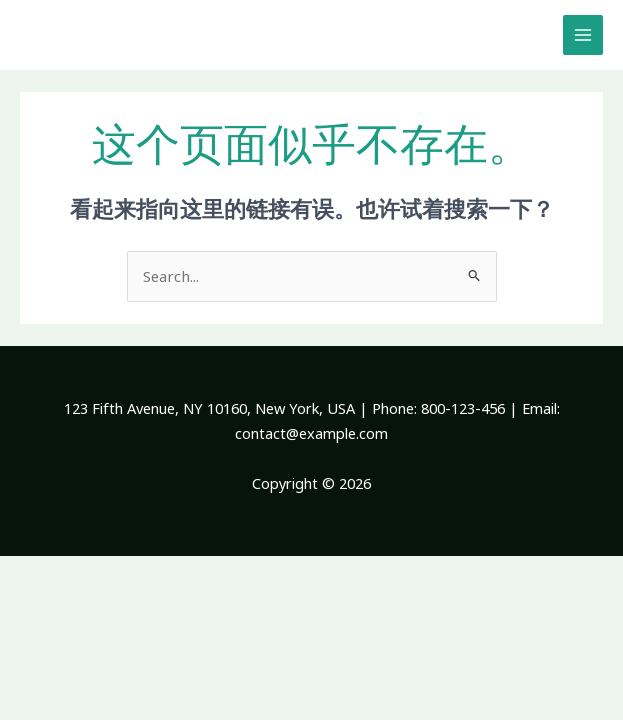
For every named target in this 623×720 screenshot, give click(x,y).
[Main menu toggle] (583, 35)
